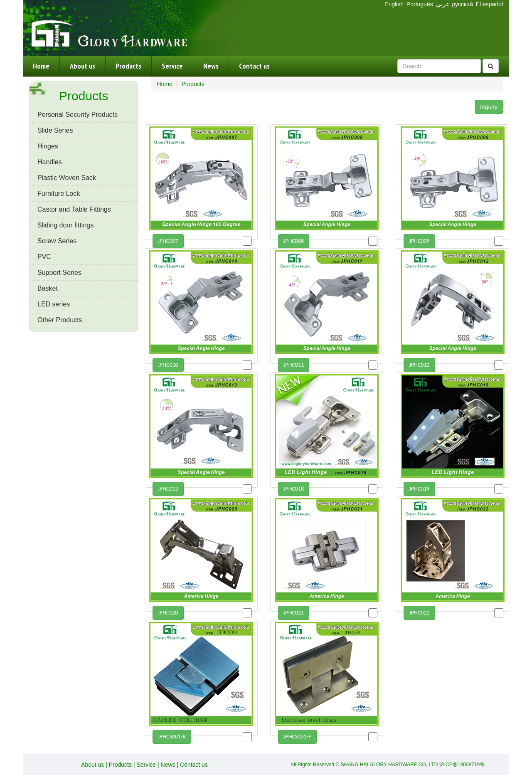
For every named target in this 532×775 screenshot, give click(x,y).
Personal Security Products (78, 115)
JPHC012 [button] (419, 365)
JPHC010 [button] (168, 365)
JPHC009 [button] (419, 241)
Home (41, 66)
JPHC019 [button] (419, 489)
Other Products (60, 320)
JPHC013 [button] (168, 489)
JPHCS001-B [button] (172, 737)
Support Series (59, 273)
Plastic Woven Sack (67, 178)
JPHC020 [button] (168, 613)
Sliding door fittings (65, 225)
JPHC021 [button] (294, 613)
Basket (48, 288)
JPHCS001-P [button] (297, 737)
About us (83, 66)
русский (463, 4)
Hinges (48, 146)
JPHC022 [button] (419, 613)
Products (128, 66)
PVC (44, 257)
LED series (54, 304)
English (394, 4)
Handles (50, 162)
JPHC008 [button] (294, 241)
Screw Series (57, 241)
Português (420, 4)
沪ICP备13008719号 (462, 765)
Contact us (254, 66)
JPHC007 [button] (168, 241)
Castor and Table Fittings (74, 209)
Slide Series (55, 130)
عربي (443, 4)
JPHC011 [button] (294, 365)
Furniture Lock (59, 194)
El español (489, 4)
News (211, 66)
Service (172, 66)
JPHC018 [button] (294, 489)
